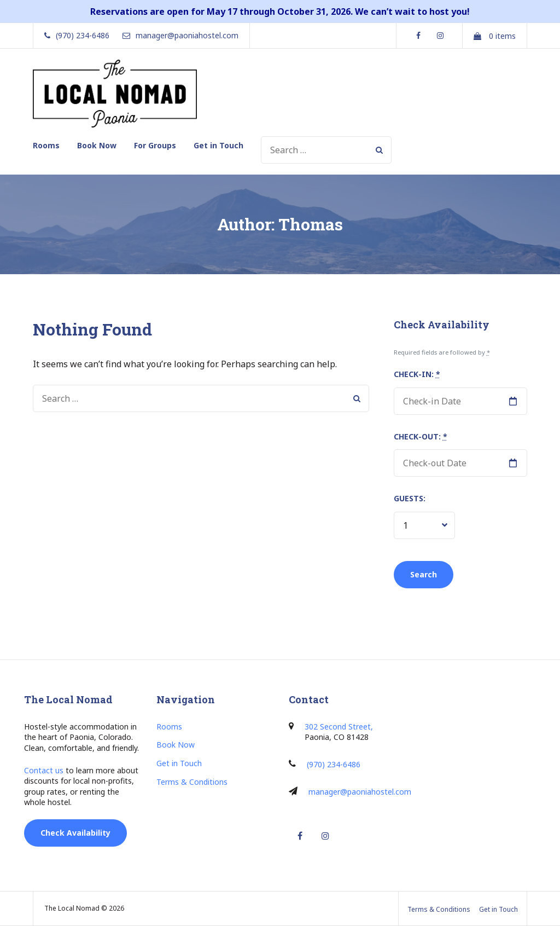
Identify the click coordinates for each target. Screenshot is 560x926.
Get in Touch (218, 145)
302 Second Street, (339, 727)
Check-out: (421, 436)
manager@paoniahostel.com (360, 792)
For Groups (155, 145)
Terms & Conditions (192, 782)
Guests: (410, 498)
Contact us (44, 770)
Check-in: (417, 374)
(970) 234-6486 (334, 764)
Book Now (97, 145)
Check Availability (75, 833)
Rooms (46, 145)
